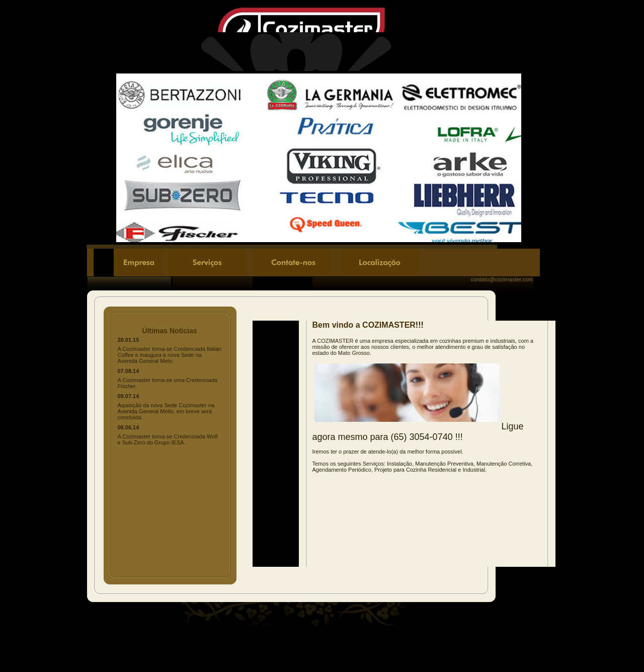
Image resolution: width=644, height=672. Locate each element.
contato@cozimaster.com (502, 279)
